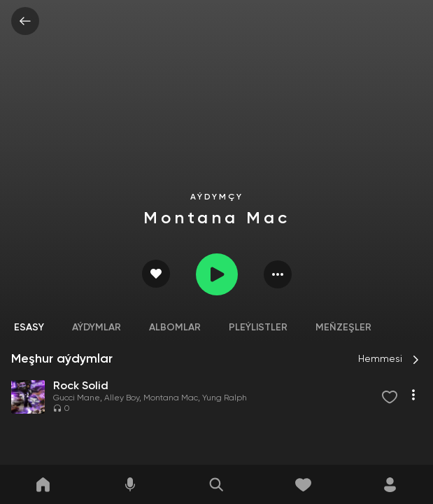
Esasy (29, 328)
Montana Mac (171, 398)
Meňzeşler (343, 328)
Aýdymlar (97, 328)
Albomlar (175, 328)
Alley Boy (122, 398)
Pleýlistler (258, 328)
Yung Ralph (225, 398)
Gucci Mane (77, 398)
